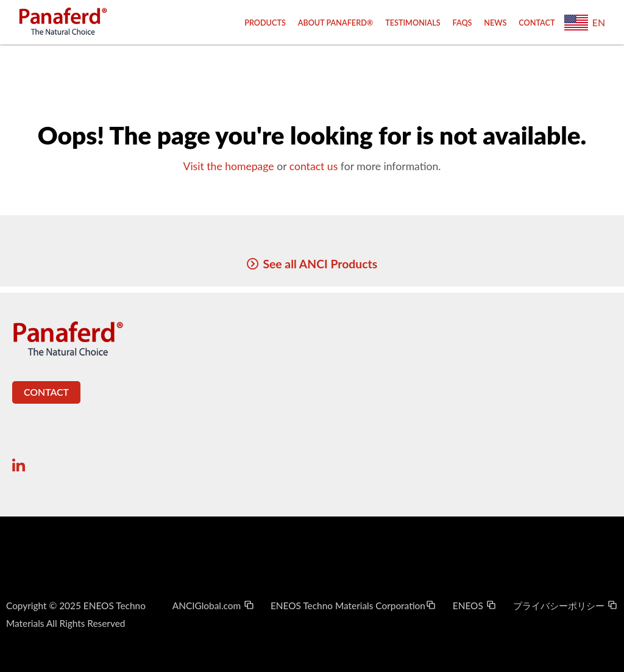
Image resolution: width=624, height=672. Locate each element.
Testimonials (413, 23)
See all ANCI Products (320, 264)
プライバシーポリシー (565, 606)
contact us (314, 166)
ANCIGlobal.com (214, 606)
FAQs (463, 23)
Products (265, 23)
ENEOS (475, 606)
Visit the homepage (228, 166)
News (495, 23)
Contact (537, 23)
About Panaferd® (336, 23)
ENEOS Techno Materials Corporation (353, 606)
